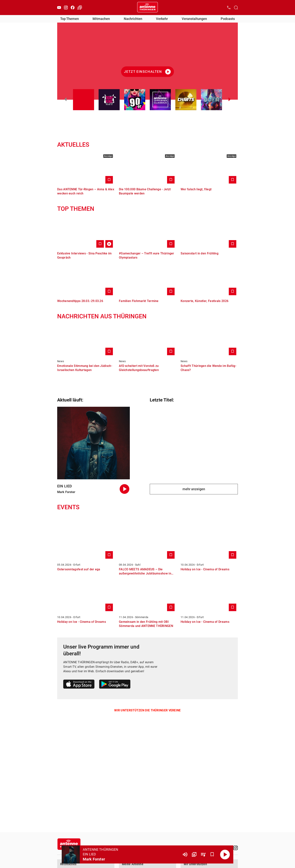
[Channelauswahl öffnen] (236, 8)
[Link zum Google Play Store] (115, 685)
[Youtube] (59, 8)
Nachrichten (133, 19)
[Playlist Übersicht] (203, 854)
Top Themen (70, 19)
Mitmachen (101, 19)
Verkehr (162, 19)
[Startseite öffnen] (147, 8)
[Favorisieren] (212, 854)
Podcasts (228, 19)
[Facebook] (73, 8)
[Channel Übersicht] (194, 854)
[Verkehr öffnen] (80, 8)
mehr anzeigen (194, 489)
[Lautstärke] (185, 854)
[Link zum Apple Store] (79, 685)
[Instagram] (66, 8)
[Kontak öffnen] (229, 8)
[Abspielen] (225, 854)
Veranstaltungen (194, 19)
